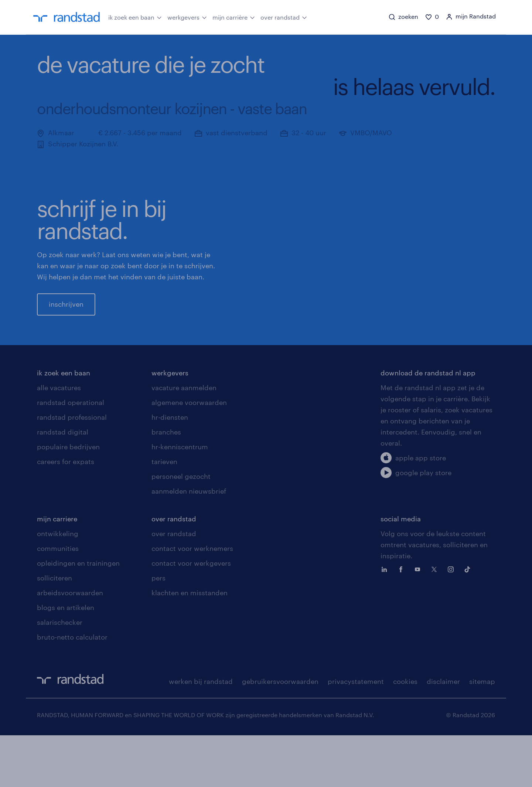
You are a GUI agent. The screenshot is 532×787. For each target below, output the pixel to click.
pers (158, 630)
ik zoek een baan (135, 17)
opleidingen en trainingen (78, 615)
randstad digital (63, 484)
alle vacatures (59, 439)
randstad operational (71, 454)
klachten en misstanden (190, 644)
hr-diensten (170, 469)
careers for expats (66, 513)
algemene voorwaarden (189, 454)
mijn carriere (57, 570)
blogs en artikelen (66, 659)
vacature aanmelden (184, 439)
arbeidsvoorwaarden (70, 644)
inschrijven (66, 330)
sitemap (482, 733)
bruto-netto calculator (72, 689)
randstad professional (72, 469)
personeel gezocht (181, 528)
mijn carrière (234, 17)
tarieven (164, 513)
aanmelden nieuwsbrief (189, 543)
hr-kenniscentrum (180, 498)
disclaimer (443, 733)
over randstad (284, 17)
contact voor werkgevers (191, 615)
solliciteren (54, 630)
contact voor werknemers (192, 600)
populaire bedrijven (68, 498)
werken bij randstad (201, 733)
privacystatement (356, 733)
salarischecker (60, 674)
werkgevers (187, 17)
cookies (405, 733)
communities (58, 600)
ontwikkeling (58, 585)
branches (166, 484)
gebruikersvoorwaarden (280, 733)
